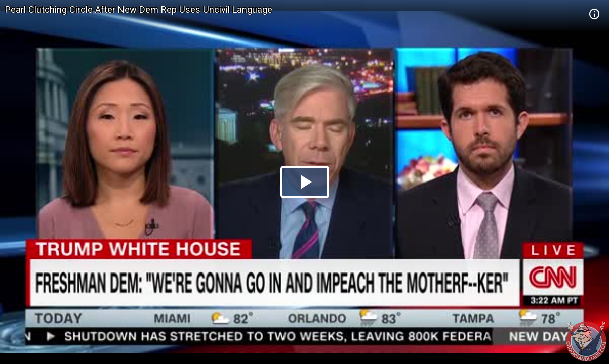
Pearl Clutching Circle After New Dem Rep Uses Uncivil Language (139, 9)
